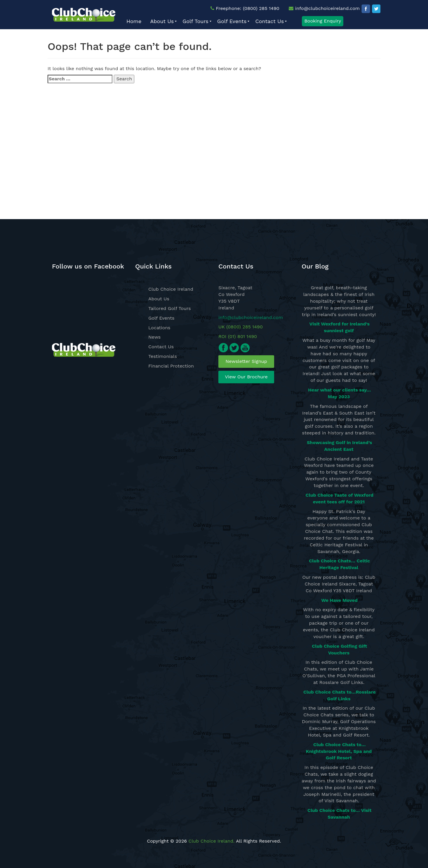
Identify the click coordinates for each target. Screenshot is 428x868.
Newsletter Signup (246, 361)
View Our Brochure (246, 377)
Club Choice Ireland (171, 289)
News (154, 337)
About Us (159, 299)
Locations (159, 328)
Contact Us (161, 347)
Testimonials (163, 356)
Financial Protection (171, 366)
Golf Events (161, 318)
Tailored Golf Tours (170, 308)
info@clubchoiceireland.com (327, 8)
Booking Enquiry (323, 21)
